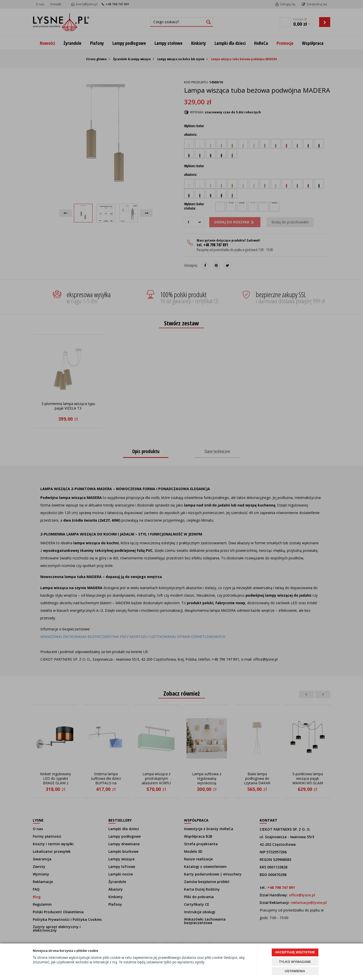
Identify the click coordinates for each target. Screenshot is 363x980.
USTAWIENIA (295, 971)
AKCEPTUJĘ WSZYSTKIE (295, 952)
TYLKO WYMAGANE (295, 962)
